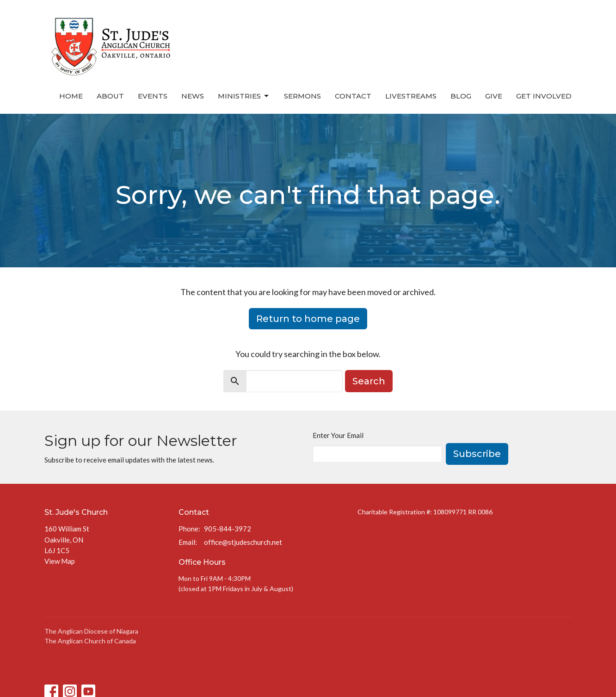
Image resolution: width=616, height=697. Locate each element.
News (193, 96)
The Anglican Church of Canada (90, 641)
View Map (60, 561)
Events (153, 96)
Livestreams (411, 96)
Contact (353, 96)
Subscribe (477, 454)
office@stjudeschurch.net (243, 542)
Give (494, 96)
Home (71, 96)
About (110, 96)
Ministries (244, 96)
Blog (461, 96)
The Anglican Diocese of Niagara (91, 631)
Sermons (302, 96)
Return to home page (308, 319)
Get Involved (544, 96)
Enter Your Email (338, 435)
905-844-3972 (228, 529)
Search (369, 381)
